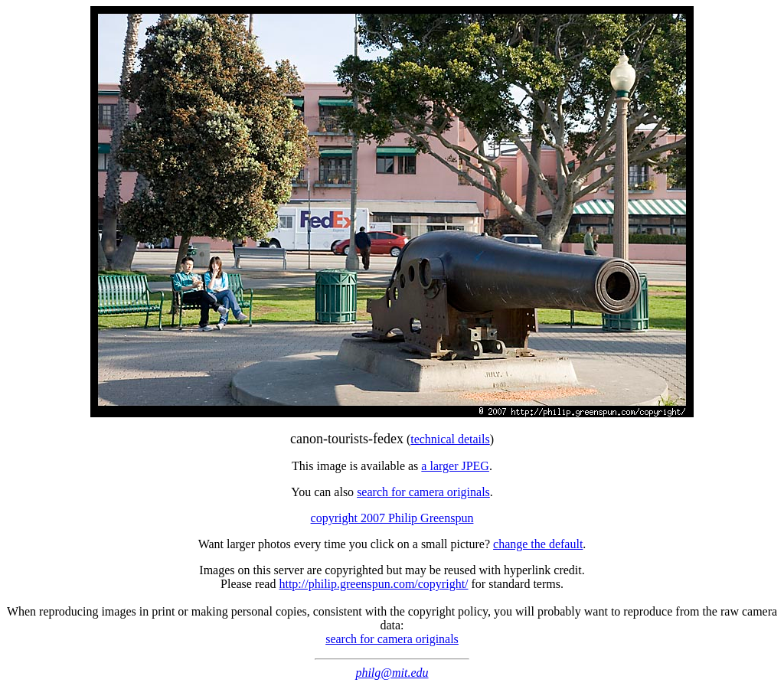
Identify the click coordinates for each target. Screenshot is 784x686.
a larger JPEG (455, 466)
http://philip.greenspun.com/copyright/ (373, 584)
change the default (538, 544)
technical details (450, 439)
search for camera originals (423, 492)
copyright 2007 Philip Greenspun (392, 518)
